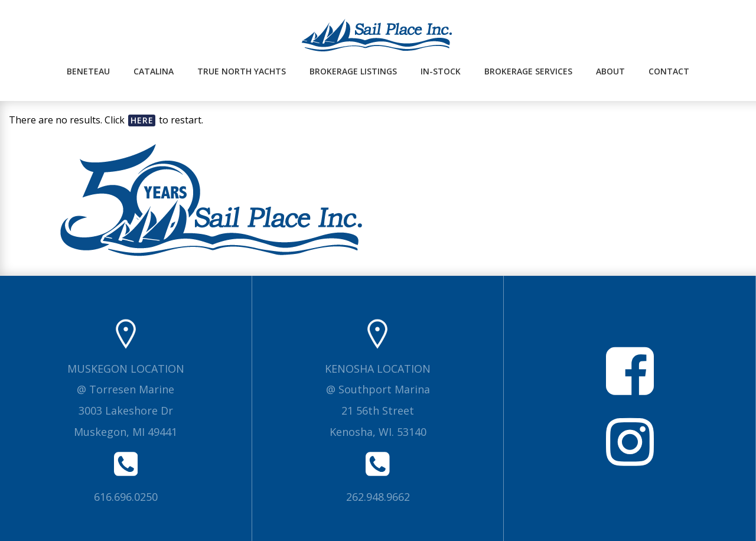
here (142, 120)
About (610, 71)
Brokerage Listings (353, 71)
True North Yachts (242, 71)
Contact (669, 71)
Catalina (154, 71)
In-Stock (441, 71)
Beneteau (88, 71)
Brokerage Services (528, 71)
